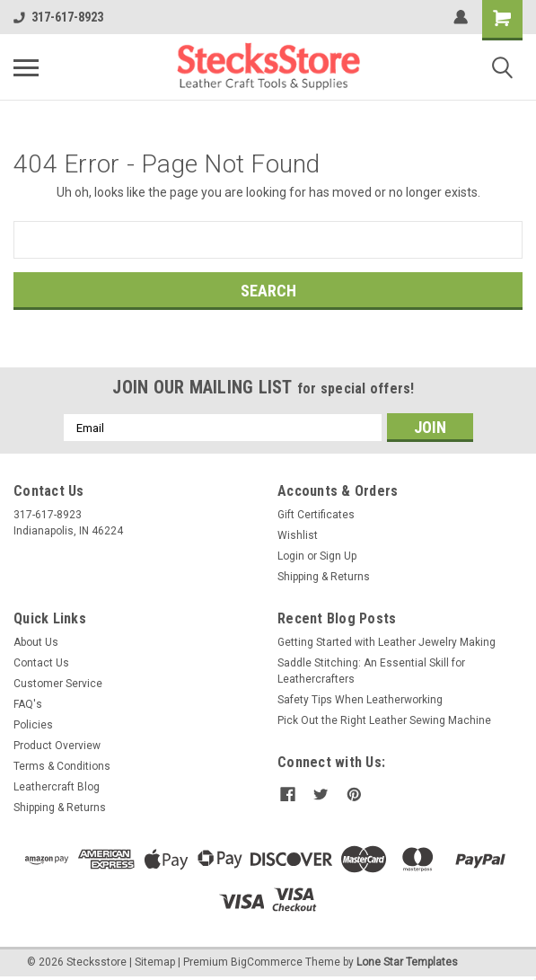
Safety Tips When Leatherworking (360, 700)
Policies (33, 725)
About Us (36, 642)
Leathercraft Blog (57, 787)
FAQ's (28, 704)
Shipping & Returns (324, 577)
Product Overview (57, 746)
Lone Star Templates (407, 962)
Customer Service (58, 684)
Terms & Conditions (62, 766)
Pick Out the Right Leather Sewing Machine (384, 720)
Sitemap (155, 962)
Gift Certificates (316, 515)
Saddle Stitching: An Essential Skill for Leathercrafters (371, 671)
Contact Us (41, 663)
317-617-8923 (58, 17)
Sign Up (338, 556)
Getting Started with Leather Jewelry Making (387, 642)
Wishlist (298, 535)
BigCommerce (267, 962)
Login (291, 556)
